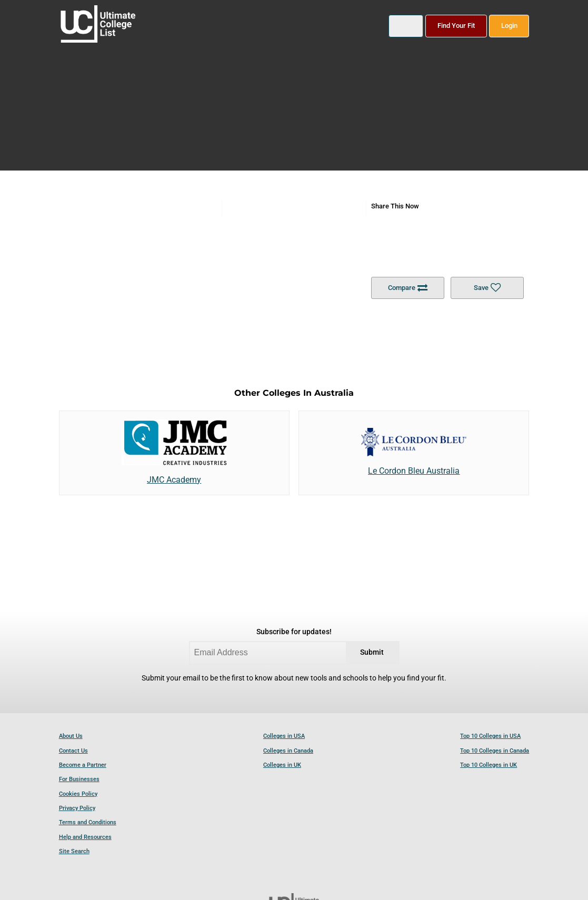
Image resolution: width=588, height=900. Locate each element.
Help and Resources (85, 837)
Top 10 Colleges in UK (489, 765)
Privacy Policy (77, 808)
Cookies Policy (78, 794)
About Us (71, 736)
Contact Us (73, 751)
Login (509, 26)
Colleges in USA (284, 736)
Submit (372, 652)
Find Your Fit (456, 26)
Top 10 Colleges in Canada (495, 751)
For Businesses (79, 779)
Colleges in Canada (288, 751)
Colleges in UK (282, 765)
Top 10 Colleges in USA (490, 736)
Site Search (74, 851)
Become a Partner (83, 765)
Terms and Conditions (88, 822)
